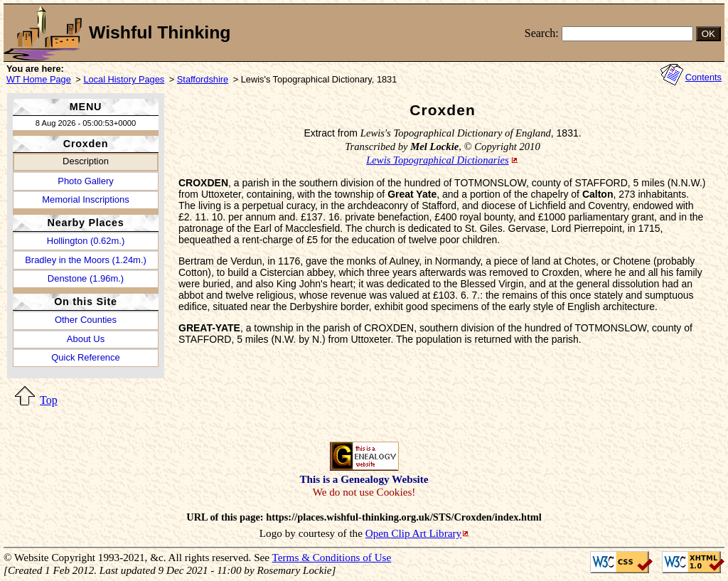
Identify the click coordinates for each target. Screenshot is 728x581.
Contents (703, 77)
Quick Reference (85, 357)
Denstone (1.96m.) (86, 278)
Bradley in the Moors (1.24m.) (86, 260)
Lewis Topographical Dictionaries (438, 160)
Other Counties (86, 320)
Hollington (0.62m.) (86, 241)
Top (49, 400)
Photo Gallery (85, 181)
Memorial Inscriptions (85, 199)
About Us (86, 339)
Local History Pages (124, 79)
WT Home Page (39, 79)
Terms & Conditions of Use (332, 557)
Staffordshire (203, 79)
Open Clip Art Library (413, 533)
